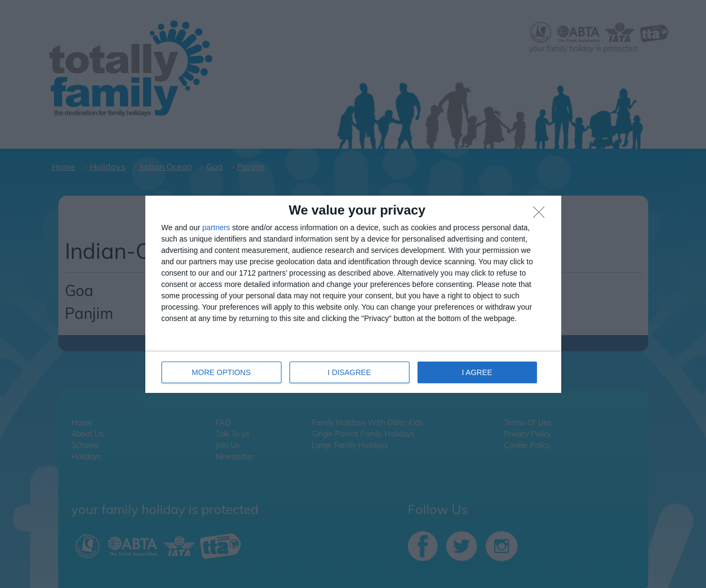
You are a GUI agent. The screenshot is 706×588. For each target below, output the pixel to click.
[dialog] (353, 294)
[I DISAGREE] (542, 215)
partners (216, 228)
